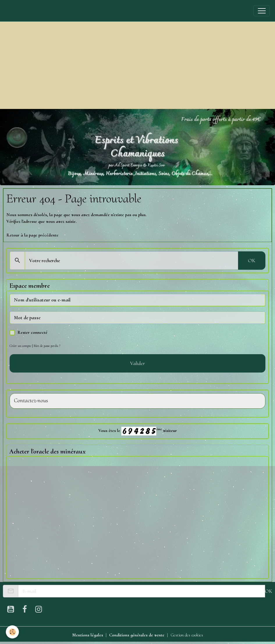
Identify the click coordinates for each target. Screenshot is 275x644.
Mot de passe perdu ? (47, 346)
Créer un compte (20, 346)
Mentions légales (88, 635)
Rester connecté (32, 332)
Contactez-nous (31, 401)
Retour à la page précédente (32, 235)
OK (252, 260)
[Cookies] (12, 632)
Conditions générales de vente (137, 635)
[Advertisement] (137, 65)
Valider (137, 363)
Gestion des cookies (187, 635)
